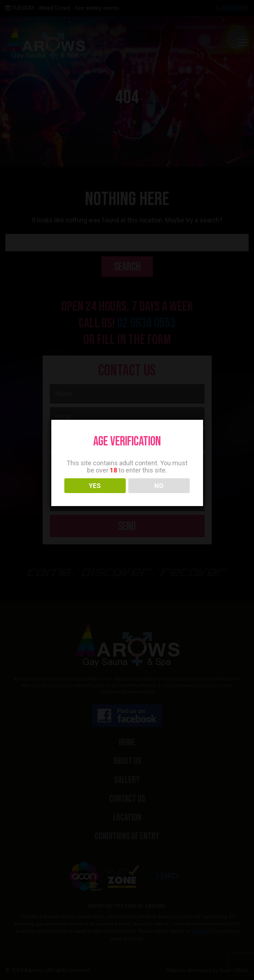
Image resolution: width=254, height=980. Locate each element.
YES (95, 486)
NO (159, 486)
